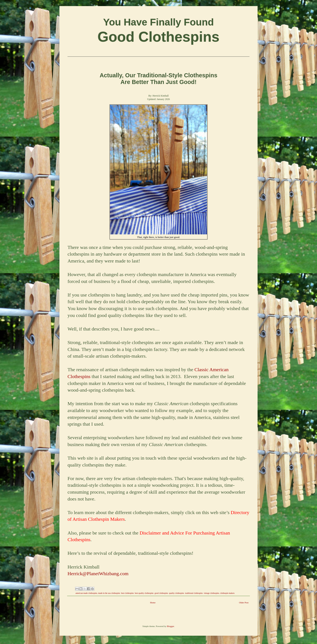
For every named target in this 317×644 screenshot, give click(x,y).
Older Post (244, 603)
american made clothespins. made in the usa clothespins (98, 593)
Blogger (171, 626)
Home (153, 603)
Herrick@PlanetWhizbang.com (98, 574)
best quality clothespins (144, 593)
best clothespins (127, 593)
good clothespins (161, 593)
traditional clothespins (194, 593)
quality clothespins (176, 593)
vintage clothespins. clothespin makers (219, 593)
